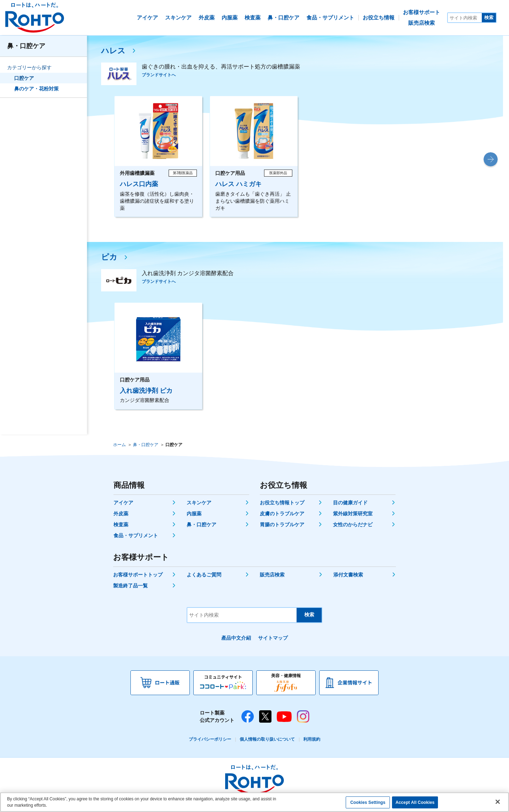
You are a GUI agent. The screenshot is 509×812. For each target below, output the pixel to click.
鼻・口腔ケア (26, 46)
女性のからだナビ (353, 524)
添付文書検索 (348, 575)
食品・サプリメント (136, 535)
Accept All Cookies (415, 802)
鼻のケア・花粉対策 (36, 89)
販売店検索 (272, 575)
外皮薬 (121, 514)
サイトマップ (273, 638)
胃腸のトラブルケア (282, 524)
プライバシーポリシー (210, 739)
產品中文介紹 (236, 638)
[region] (255, 802)
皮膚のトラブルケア (282, 514)
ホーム (119, 445)
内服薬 (194, 514)
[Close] (498, 802)
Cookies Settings (368, 802)
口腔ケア (24, 78)
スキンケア (199, 503)
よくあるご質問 (204, 575)
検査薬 (121, 524)
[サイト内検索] (465, 18)
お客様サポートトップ (138, 575)
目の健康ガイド (350, 503)
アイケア (123, 503)
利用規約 (312, 739)
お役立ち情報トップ (282, 503)
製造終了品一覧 (130, 586)
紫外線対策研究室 (353, 514)
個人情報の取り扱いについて (267, 739)
